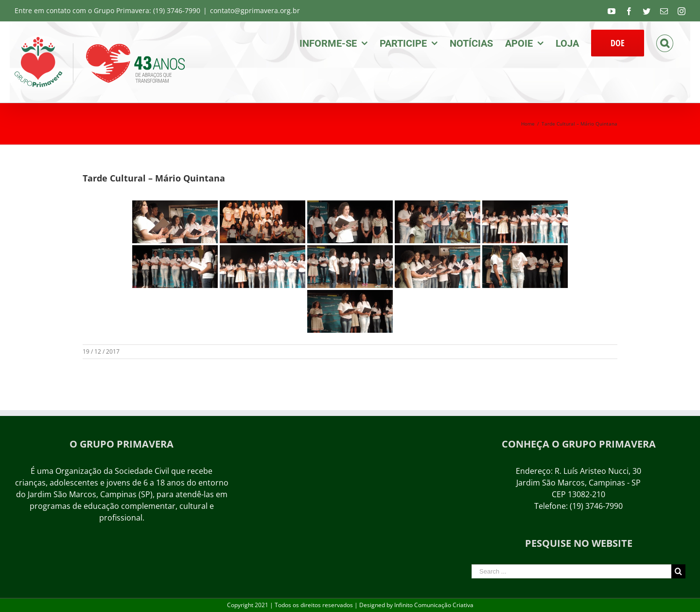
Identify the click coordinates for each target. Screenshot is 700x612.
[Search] (665, 42)
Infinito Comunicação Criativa (434, 605)
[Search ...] (571, 571)
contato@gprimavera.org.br (255, 10)
